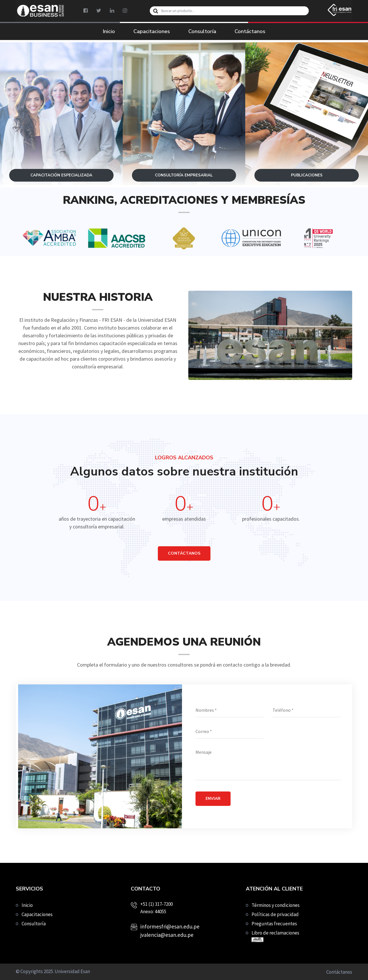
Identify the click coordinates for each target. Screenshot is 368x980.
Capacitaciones (152, 31)
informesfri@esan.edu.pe (170, 926)
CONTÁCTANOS (184, 553)
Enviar (213, 799)
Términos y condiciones (276, 905)
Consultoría (202, 31)
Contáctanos (250, 31)
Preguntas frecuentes (274, 924)
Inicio (109, 31)
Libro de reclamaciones (275, 936)
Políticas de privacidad (275, 914)
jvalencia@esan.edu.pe (167, 935)
